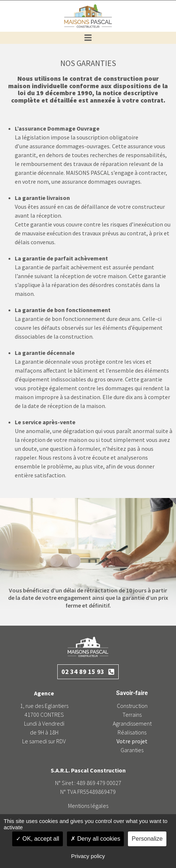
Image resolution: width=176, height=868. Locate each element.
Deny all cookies (95, 839)
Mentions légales (88, 806)
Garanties (132, 750)
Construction (132, 706)
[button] (88, 38)
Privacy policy (88, 856)
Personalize (147, 839)
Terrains (132, 715)
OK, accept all (38, 839)
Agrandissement (132, 723)
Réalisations (132, 732)
